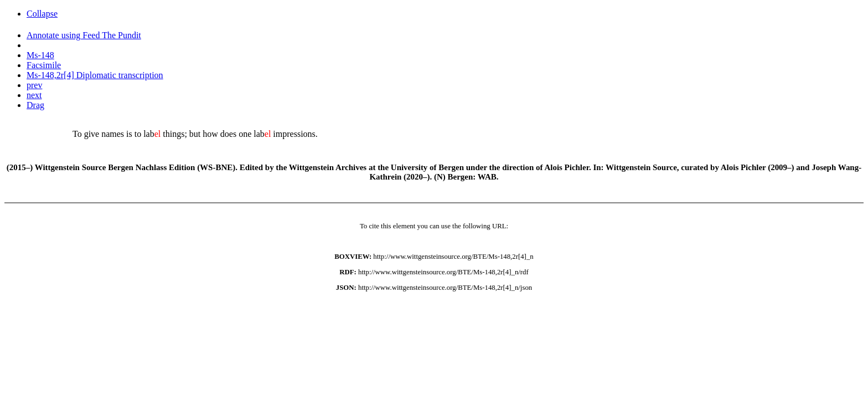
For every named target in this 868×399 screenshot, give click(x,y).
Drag (35, 105)
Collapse (42, 14)
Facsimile (44, 65)
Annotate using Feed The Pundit (84, 35)
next (34, 95)
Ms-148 (40, 55)
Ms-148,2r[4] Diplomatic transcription (95, 75)
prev (34, 85)
